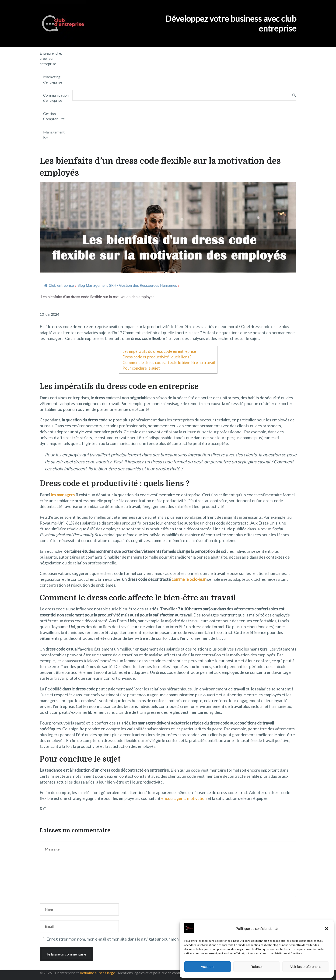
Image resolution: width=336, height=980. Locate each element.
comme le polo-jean (189, 579)
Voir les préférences (306, 967)
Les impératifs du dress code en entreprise (159, 351)
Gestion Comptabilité (54, 116)
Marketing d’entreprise (53, 79)
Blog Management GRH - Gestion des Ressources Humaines (127, 285)
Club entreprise (59, 285)
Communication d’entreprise (56, 98)
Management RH (54, 135)
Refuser (257, 967)
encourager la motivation (184, 798)
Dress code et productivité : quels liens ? (157, 357)
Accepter (208, 967)
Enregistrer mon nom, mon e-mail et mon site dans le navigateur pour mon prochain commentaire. (134, 939)
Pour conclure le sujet (141, 368)
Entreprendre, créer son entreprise (51, 58)
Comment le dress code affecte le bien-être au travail (169, 362)
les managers (63, 495)
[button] (327, 929)
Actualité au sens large (97, 973)
